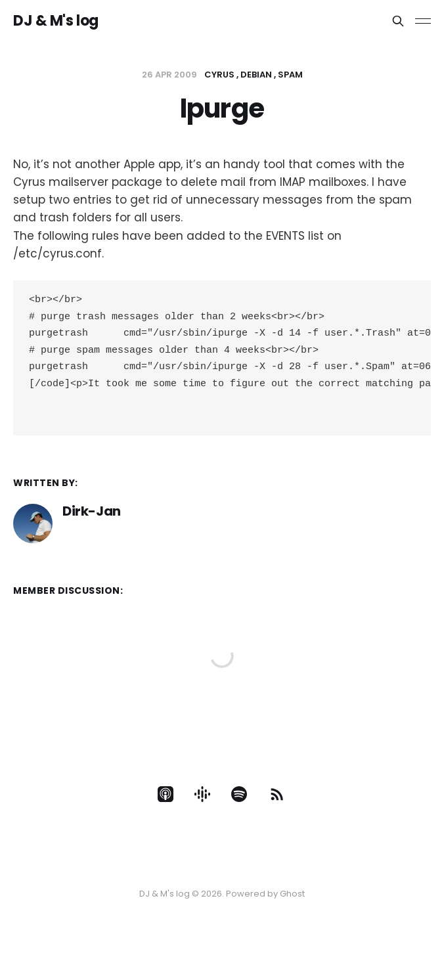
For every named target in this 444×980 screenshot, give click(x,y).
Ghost (292, 894)
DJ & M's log (56, 21)
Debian (256, 75)
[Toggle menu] (423, 21)
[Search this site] (398, 21)
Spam (290, 75)
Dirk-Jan (92, 522)
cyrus (219, 75)
